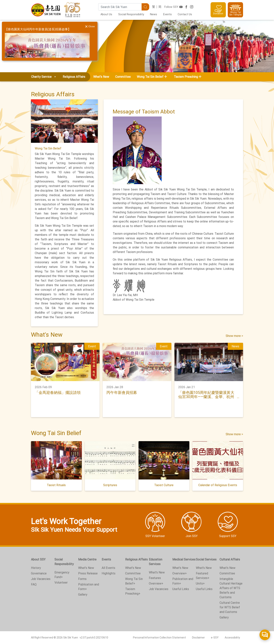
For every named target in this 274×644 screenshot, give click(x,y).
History (36, 568)
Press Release (88, 573)
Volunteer (61, 583)
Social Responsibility (131, 14)
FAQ (34, 584)
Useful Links (181, 589)
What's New (101, 77)
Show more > (234, 336)
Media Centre (87, 559)
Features (155, 578)
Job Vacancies (41, 579)
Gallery (83, 595)
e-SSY (215, 638)
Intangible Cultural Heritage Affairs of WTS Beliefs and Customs (231, 588)
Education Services (156, 562)
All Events (108, 568)
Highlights (109, 573)
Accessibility (232, 638)
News (154, 14)
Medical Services (184, 559)
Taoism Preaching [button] (186, 77)
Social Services (206, 559)
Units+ (200, 583)
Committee (123, 77)
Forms (82, 579)
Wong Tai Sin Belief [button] (150, 77)
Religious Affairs (136, 559)
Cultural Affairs (230, 559)
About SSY (38, 559)
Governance (39, 573)
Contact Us (185, 14)
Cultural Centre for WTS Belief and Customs (230, 607)
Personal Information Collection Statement (159, 638)
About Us (106, 14)
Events (167, 14)
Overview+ (156, 583)
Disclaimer (198, 638)
